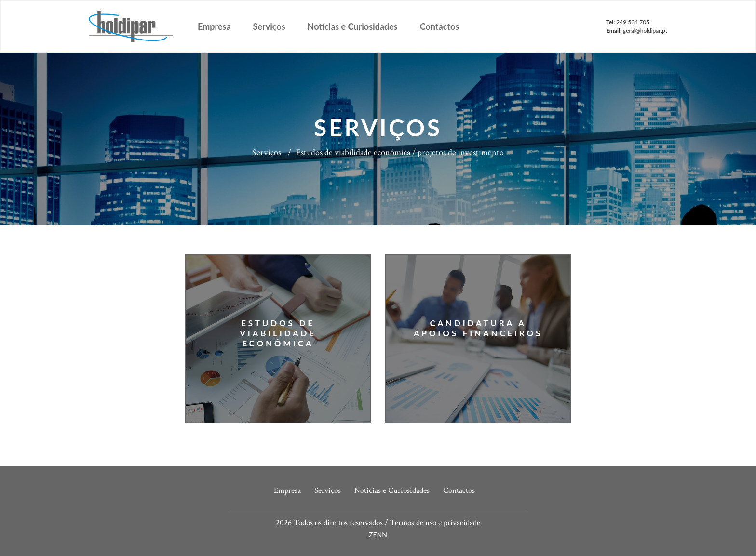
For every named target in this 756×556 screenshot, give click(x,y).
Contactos (439, 26)
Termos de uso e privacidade (435, 523)
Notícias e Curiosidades (353, 26)
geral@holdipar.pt (645, 31)
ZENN (378, 535)
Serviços (269, 26)
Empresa (214, 26)
